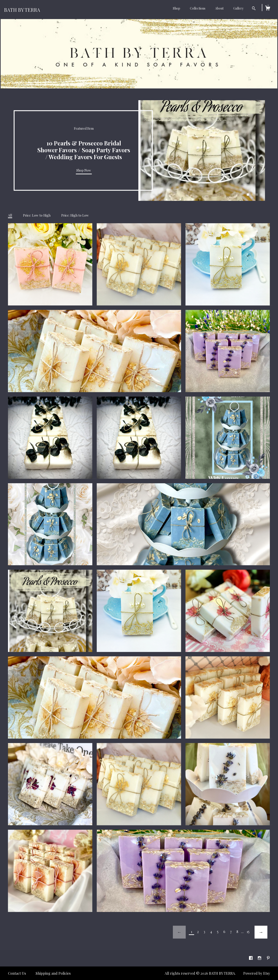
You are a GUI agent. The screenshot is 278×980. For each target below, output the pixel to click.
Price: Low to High (37, 215)
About (219, 8)
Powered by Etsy (257, 973)
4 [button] (261, 195)
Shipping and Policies (53, 973)
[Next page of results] (261, 932)
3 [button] (257, 195)
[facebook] (251, 958)
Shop (177, 8)
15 (248, 932)
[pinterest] (268, 958)
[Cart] (268, 9)
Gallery (238, 8)
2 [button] (252, 195)
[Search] (254, 9)
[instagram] (260, 958)
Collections (198, 8)
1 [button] (248, 195)
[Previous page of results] (179, 932)
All (10, 215)
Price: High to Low (75, 215)
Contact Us (17, 973)
